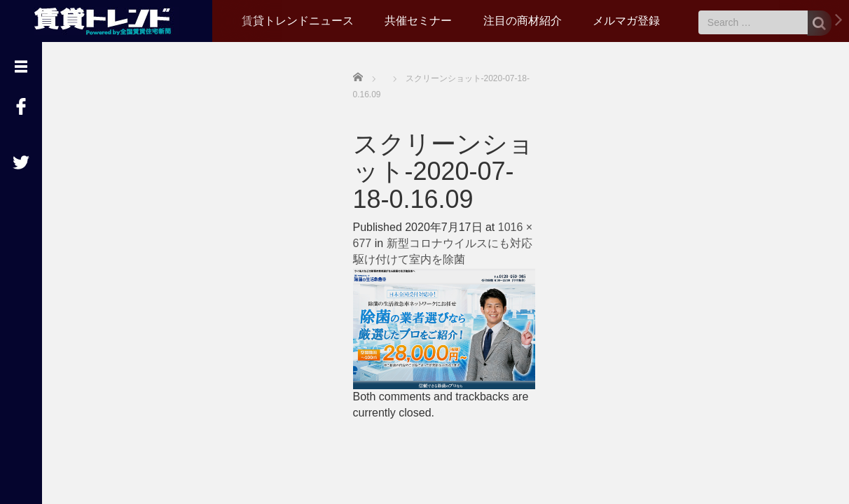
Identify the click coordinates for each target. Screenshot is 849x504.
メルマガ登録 (626, 21)
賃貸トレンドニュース (298, 21)
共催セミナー (418, 21)
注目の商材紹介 (523, 21)
